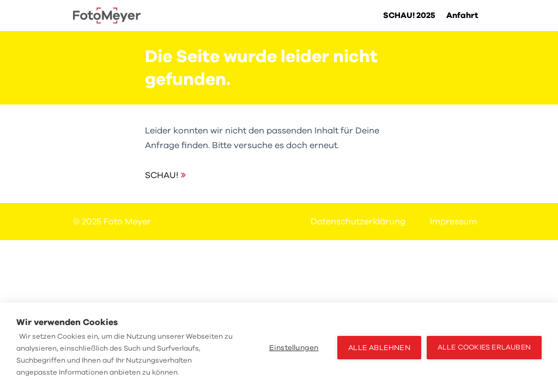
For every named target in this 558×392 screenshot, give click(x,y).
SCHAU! (162, 175)
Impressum (453, 222)
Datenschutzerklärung (358, 222)
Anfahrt (462, 15)
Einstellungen (294, 348)
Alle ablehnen (379, 348)
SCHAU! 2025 (409, 15)
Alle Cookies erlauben (484, 347)
